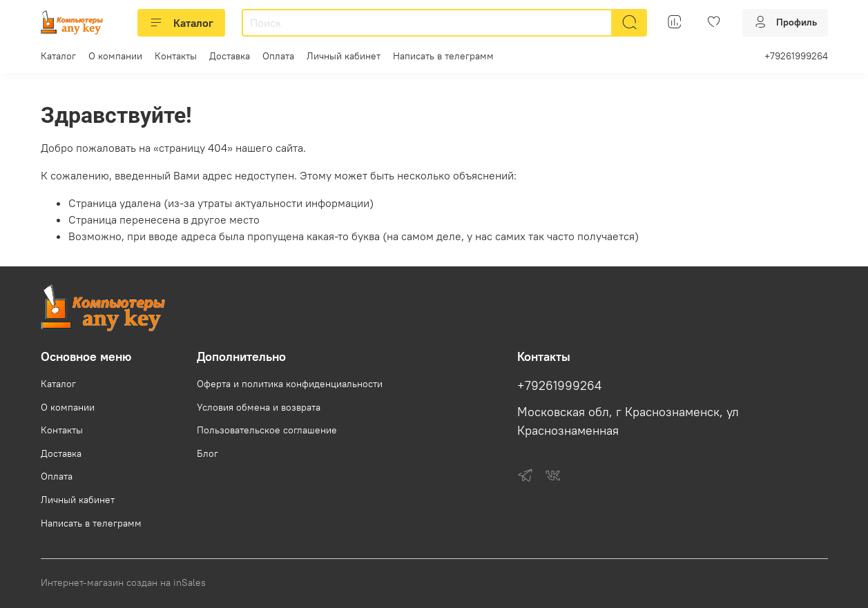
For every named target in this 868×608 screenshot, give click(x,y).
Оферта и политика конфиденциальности (290, 384)
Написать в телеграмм (443, 56)
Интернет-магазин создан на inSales (123, 582)
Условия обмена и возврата (259, 407)
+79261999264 (796, 56)
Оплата (278, 56)
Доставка (230, 56)
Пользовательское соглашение (267, 430)
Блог (208, 453)
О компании (115, 56)
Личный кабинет (344, 56)
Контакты (176, 56)
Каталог (181, 23)
